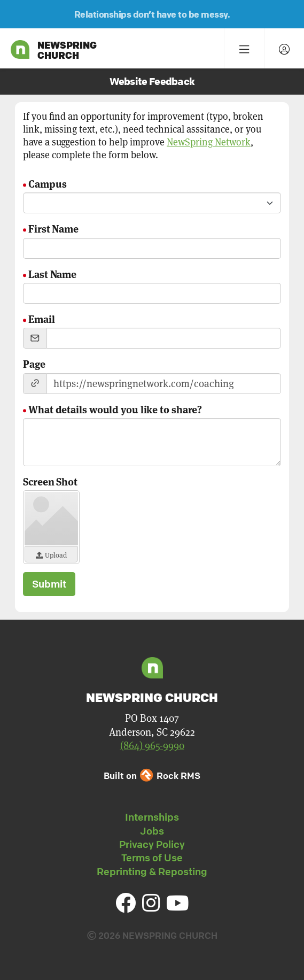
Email (42, 318)
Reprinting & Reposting (152, 871)
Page (34, 363)
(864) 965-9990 (152, 746)
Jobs (152, 831)
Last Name (52, 273)
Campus (47, 183)
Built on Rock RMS (152, 775)
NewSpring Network (209, 142)
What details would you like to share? (115, 409)
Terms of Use (152, 858)
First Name (53, 228)
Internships (152, 817)
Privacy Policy (152, 844)
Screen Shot (50, 481)
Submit (49, 584)
